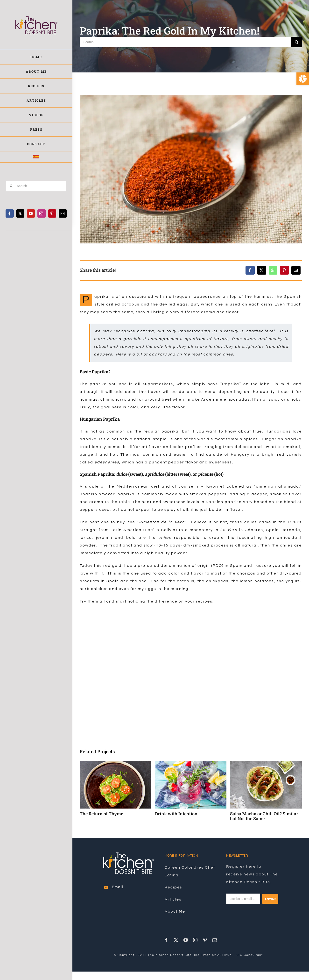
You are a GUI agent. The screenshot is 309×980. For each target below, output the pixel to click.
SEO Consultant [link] (249, 955)
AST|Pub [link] (225, 955)
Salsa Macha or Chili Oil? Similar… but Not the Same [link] (265, 816)
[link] (303, 79)
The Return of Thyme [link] (101, 814)
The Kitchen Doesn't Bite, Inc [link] (174, 955)
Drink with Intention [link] (176, 814)
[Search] (11, 186)
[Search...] (36, 186)
